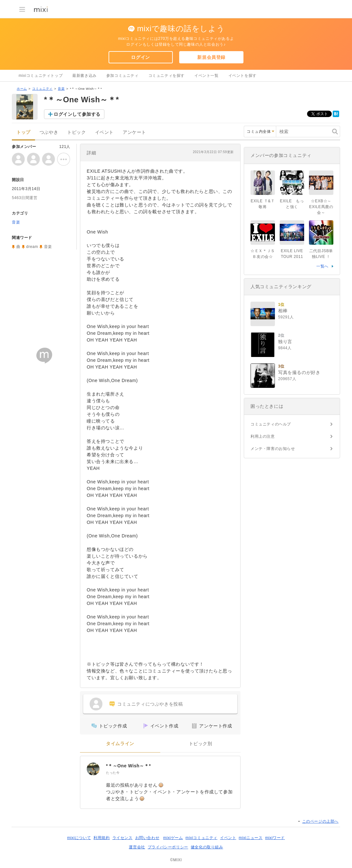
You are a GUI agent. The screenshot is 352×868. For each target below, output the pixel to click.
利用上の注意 (263, 436)
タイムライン (120, 744)
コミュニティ (42, 89)
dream (32, 247)
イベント (104, 132)
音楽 (61, 89)
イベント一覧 (207, 76)
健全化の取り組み (207, 847)
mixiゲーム (173, 838)
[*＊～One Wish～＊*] (93, 769)
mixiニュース (251, 838)
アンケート (134, 132)
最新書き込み (84, 76)
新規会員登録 (211, 57)
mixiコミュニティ (202, 838)
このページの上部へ (320, 821)
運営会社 (137, 847)
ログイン (140, 57)
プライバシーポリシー (168, 847)
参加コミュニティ (123, 76)
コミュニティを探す (167, 76)
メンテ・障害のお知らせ (273, 449)
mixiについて (79, 838)
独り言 (285, 342)
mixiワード (275, 838)
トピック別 (201, 744)
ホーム (22, 89)
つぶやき (49, 132)
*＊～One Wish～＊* (128, 766)
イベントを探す (242, 76)
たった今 (113, 773)
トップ (23, 132)
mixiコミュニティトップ (41, 76)
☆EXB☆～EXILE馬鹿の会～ (321, 207)
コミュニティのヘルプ (271, 424)
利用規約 (101, 838)
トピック (76, 132)
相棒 (283, 311)
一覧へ (322, 266)
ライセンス (123, 838)
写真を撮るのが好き (299, 372)
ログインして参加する (77, 114)
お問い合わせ (147, 838)
